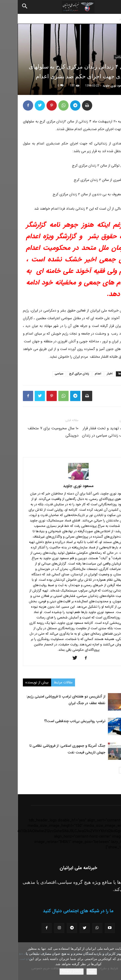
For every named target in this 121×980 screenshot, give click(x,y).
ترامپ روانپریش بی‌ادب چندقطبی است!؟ (57, 721)
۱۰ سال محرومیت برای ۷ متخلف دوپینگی (35, 432)
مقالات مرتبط (45, 682)
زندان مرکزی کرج (61, 374)
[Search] (7, 7)
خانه (116, 19)
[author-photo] (61, 479)
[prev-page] (113, 770)
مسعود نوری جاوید (96, 86)
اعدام (80, 374)
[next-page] (104, 770)
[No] (115, 961)
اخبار (105, 19)
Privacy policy (54, 971)
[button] (113, 7)
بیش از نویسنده (19, 682)
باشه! (74, 971)
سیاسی (101, 57)
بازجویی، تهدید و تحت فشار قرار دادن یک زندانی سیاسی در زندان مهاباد (90, 435)
